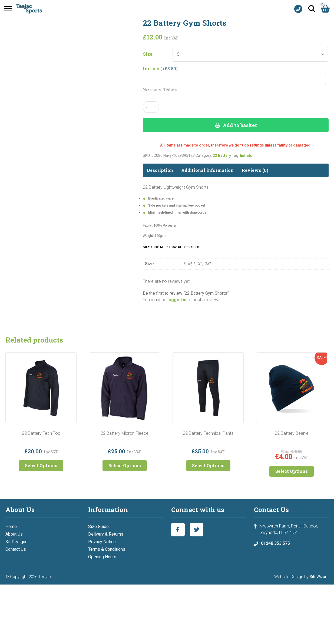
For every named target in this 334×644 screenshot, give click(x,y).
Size (148, 54)
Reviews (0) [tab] (255, 170)
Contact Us (16, 549)
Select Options (41, 465)
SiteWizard (319, 577)
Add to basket (240, 125)
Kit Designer (17, 542)
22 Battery (222, 155)
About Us (14, 534)
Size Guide (98, 527)
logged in (177, 300)
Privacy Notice (102, 542)
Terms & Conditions (107, 549)
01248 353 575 (275, 543)
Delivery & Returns (106, 534)
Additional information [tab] (207, 170)
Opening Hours (102, 557)
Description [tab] (160, 170)
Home (11, 527)
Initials (246, 155)
